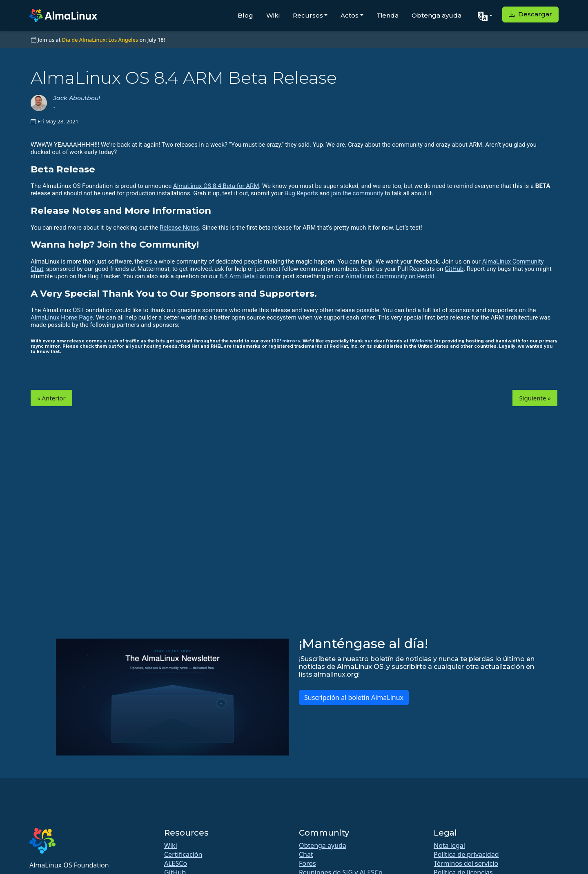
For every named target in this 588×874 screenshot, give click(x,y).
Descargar (530, 14)
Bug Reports (301, 193)
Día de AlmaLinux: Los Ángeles (100, 40)
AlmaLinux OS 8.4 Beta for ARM (216, 186)
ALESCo (176, 863)
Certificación (183, 854)
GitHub (454, 269)
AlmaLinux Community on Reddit (390, 276)
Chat (306, 854)
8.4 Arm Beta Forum (247, 276)
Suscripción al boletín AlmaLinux (354, 697)
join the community (357, 193)
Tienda (388, 15)
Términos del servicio (466, 863)
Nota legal (449, 845)
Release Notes (179, 228)
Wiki (273, 15)
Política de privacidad (466, 854)
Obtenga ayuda (437, 15)
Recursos (308, 15)
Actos (350, 15)
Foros (307, 863)
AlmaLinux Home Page (62, 317)
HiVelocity (421, 341)
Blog (245, 15)
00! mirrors (287, 341)
